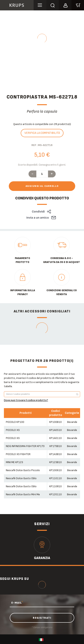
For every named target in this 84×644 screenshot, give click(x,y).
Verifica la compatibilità (42, 133)
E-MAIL (17, 603)
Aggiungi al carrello (42, 186)
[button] (65, 5)
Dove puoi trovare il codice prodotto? (26, 400)
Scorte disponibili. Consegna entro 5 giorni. (42, 165)
